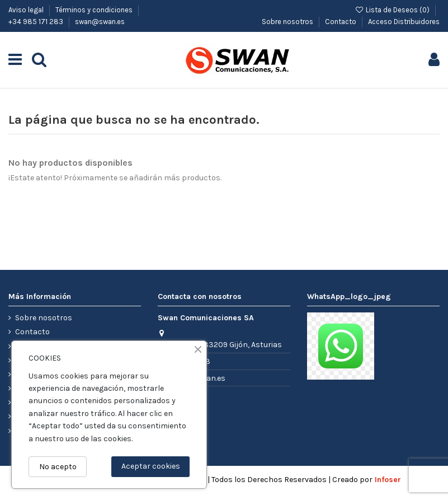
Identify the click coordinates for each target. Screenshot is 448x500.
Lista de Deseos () (393, 10)
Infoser (388, 480)
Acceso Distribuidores (404, 22)
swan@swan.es (100, 22)
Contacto (341, 22)
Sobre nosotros (288, 22)
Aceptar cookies (151, 466)
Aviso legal (27, 10)
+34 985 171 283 (37, 22)
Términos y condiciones (95, 10)
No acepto (58, 467)
